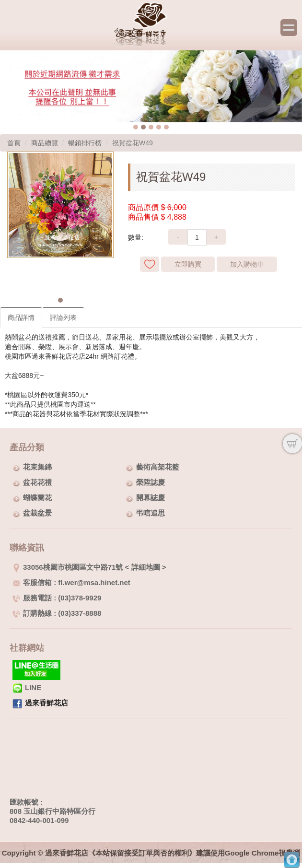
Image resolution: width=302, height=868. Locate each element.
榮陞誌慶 (151, 482)
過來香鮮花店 (46, 703)
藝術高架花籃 (158, 467)
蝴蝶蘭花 (37, 498)
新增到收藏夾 (150, 264)
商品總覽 (45, 143)
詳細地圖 (146, 567)
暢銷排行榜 (85, 143)
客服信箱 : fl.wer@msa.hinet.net (71, 582)
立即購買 (188, 264)
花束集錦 (37, 467)
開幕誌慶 (151, 498)
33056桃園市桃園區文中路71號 (68, 567)
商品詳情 (21, 317)
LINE (27, 687)
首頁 (14, 143)
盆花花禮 (37, 482)
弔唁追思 (151, 513)
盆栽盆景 (37, 513)
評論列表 (63, 317)
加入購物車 (247, 264)
